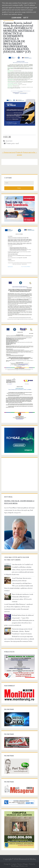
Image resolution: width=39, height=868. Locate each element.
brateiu (9, 141)
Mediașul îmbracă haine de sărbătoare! (23, 615)
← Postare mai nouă (9, 152)
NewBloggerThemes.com (19, 866)
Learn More (16, 18)
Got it (26, 18)
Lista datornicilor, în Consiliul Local (22, 565)
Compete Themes (17, 864)
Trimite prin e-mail (11, 143)
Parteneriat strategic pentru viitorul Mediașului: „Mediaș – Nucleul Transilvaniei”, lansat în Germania (22, 631)
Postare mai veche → (30, 152)
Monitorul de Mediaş (27, 859)
